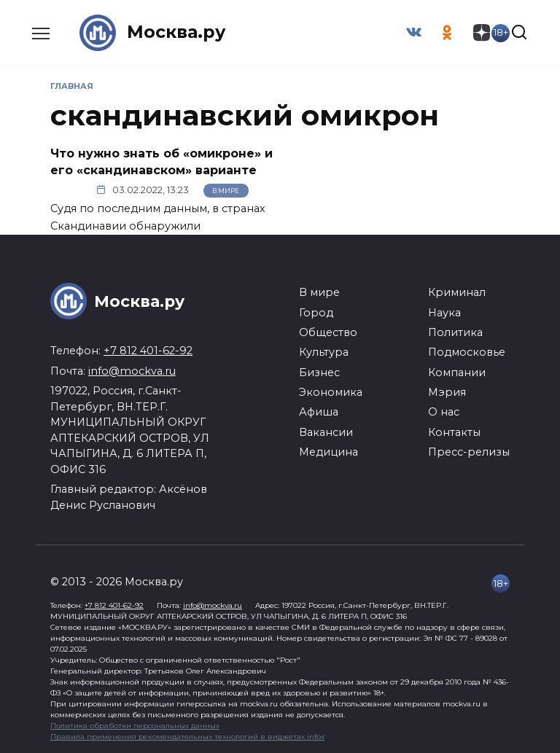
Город (316, 312)
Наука (444, 312)
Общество (328, 332)
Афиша (319, 412)
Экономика (331, 392)
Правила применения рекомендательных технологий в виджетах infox (187, 737)
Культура (324, 352)
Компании (457, 372)
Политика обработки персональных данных (135, 726)
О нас (444, 412)
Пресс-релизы (469, 452)
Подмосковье (467, 352)
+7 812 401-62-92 (148, 351)
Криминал (457, 292)
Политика (455, 332)
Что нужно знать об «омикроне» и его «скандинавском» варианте (162, 161)
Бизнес (319, 372)
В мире (226, 190)
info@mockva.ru (132, 370)
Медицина (328, 452)
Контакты (454, 432)
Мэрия (447, 392)
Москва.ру (176, 32)
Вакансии (326, 432)
